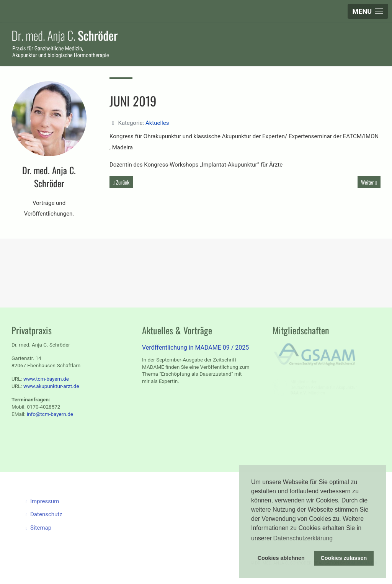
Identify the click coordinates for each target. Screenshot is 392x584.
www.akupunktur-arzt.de (51, 386)
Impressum (47, 501)
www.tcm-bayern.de (46, 379)
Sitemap (43, 528)
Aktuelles (157, 123)
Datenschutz (48, 514)
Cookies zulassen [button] (344, 558)
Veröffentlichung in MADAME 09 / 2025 (195, 348)
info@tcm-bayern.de (50, 414)
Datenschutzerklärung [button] (303, 538)
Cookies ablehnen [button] (281, 558)
